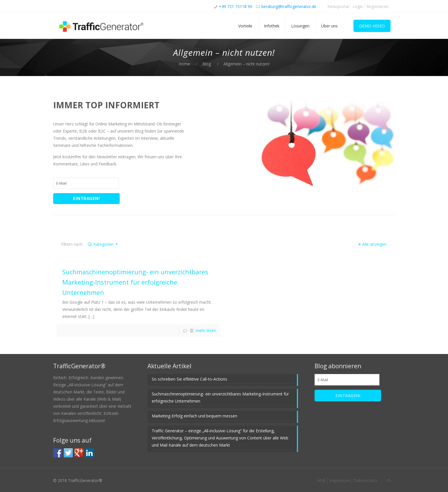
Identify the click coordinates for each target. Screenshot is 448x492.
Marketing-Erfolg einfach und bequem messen (194, 416)
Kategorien (103, 244)
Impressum (340, 480)
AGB (321, 480)
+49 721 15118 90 (236, 6)
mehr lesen (206, 330)
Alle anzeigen (372, 244)
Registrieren (378, 6)
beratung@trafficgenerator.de (289, 6)
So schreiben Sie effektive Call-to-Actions (189, 379)
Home (184, 64)
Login (358, 6)
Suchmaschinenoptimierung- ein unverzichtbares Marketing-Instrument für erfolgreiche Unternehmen (135, 282)
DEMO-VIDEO (372, 26)
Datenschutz (365, 480)
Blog (207, 64)
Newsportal (338, 6)
